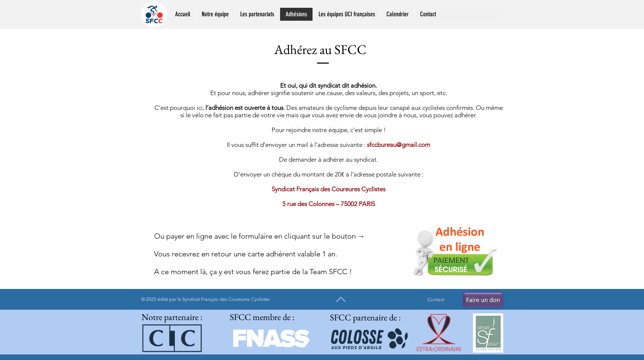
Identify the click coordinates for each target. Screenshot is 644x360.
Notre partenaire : (172, 317)
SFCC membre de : (262, 317)
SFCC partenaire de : (365, 317)
